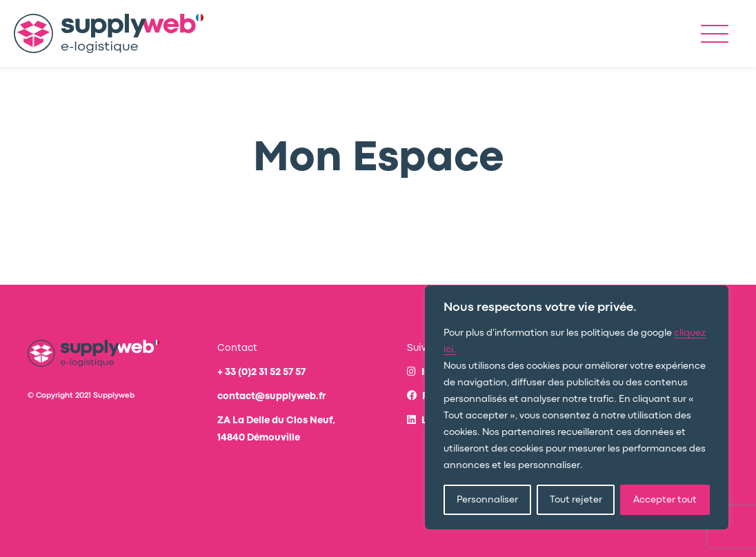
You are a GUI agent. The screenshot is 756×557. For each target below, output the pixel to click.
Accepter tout (665, 500)
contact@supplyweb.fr (272, 396)
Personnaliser (487, 500)
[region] (577, 407)
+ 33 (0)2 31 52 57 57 (261, 372)
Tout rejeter (576, 500)
